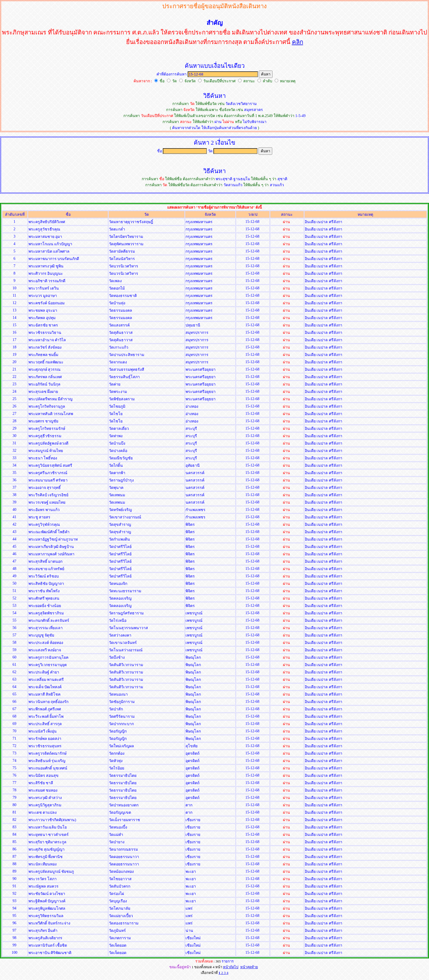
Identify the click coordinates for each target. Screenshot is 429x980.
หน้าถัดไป (231, 967)
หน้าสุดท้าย (249, 967)
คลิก (298, 42)
